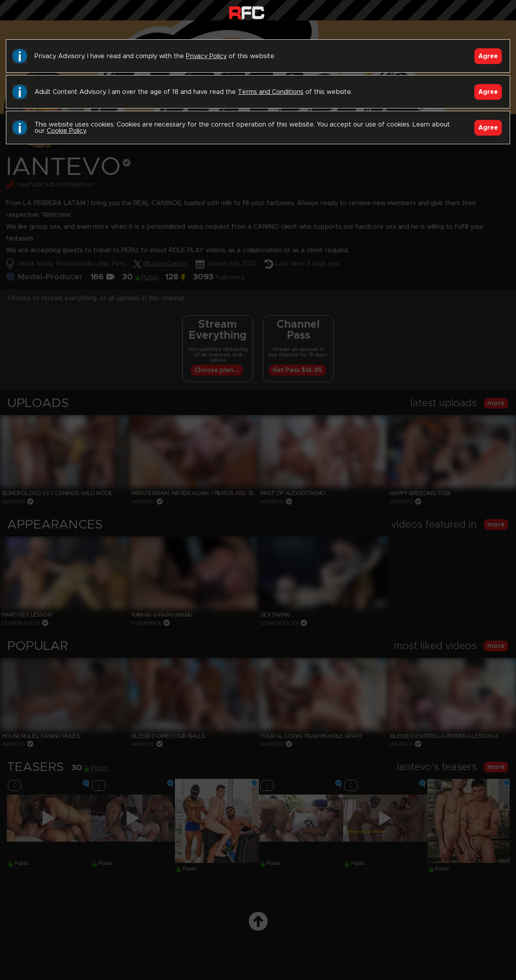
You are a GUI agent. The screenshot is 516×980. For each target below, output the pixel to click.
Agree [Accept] (488, 56)
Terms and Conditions (271, 92)
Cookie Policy (66, 131)
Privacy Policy (206, 56)
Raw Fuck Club (247, 12)
